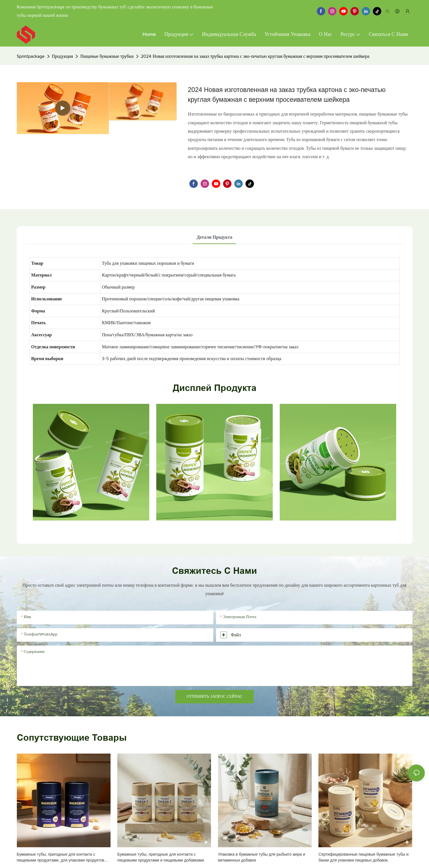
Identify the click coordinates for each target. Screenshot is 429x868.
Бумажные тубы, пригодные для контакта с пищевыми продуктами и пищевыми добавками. (161, 857)
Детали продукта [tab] (214, 237)
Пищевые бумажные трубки (107, 56)
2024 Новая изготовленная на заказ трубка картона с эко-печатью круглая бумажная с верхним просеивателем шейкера (255, 56)
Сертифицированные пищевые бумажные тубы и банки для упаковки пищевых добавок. (363, 857)
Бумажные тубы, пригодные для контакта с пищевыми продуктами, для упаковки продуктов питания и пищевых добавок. (61, 858)
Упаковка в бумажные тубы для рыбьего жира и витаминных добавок (262, 857)
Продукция (63, 56)
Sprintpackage (31, 56)
